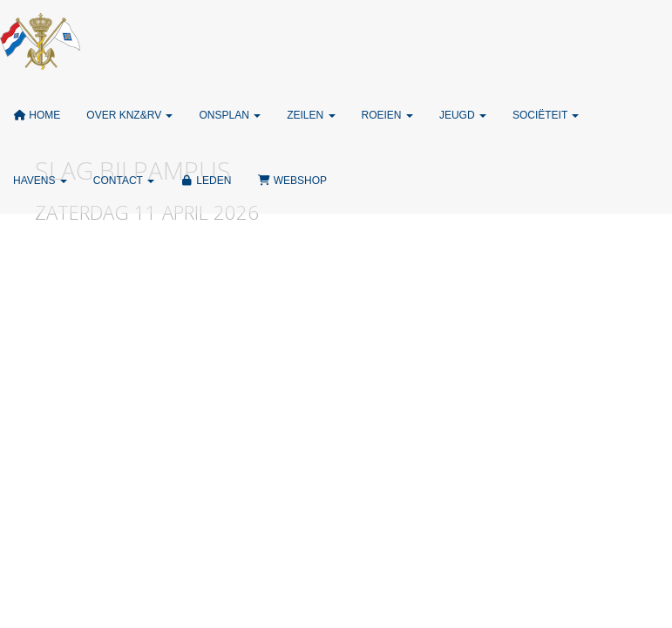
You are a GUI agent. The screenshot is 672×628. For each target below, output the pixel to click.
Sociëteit (546, 115)
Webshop (292, 181)
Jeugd (463, 115)
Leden (206, 181)
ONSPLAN (230, 115)
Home (37, 115)
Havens (40, 181)
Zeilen (311, 115)
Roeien (387, 115)
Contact (124, 181)
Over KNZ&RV (129, 115)
